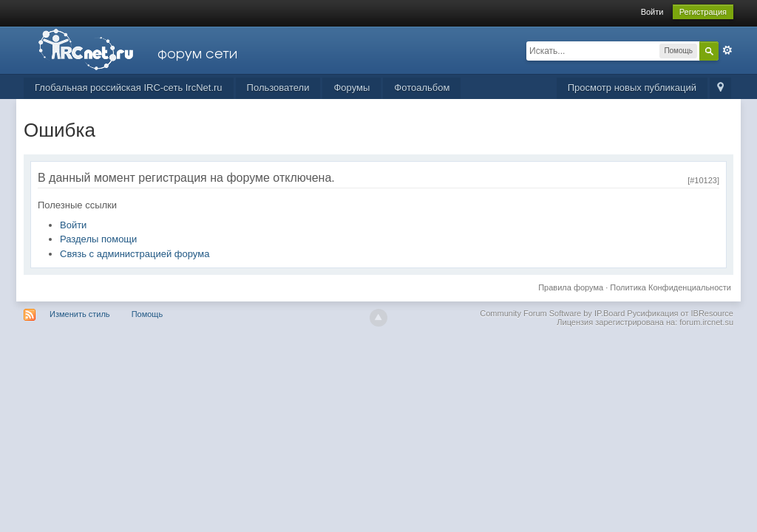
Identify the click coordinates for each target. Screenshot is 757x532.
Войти (652, 12)
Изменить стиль (80, 314)
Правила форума (571, 287)
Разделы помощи (98, 239)
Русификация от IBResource (679, 313)
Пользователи (278, 88)
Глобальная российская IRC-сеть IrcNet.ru (129, 88)
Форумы (352, 88)
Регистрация (703, 12)
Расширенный (727, 50)
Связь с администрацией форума (135, 254)
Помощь (147, 314)
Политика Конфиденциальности (671, 287)
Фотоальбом (422, 88)
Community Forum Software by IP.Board (552, 313)
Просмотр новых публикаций (632, 88)
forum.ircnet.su (706, 322)
